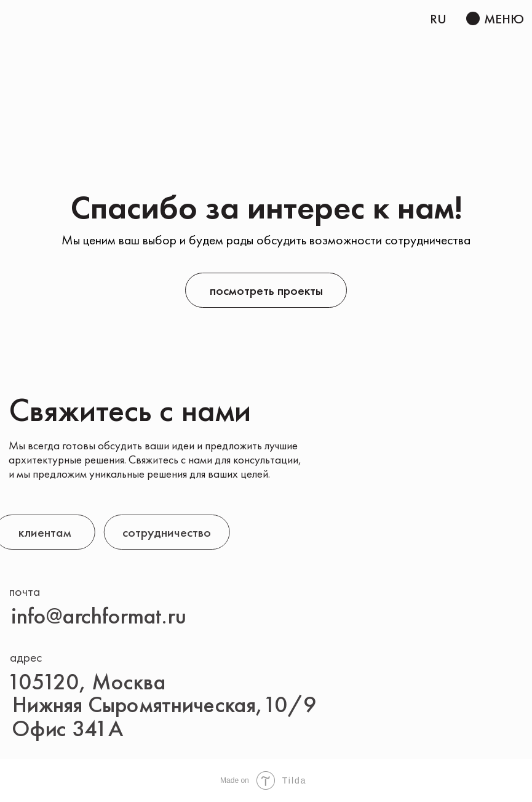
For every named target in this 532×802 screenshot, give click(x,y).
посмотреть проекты (266, 290)
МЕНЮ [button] (504, 19)
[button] (473, 18)
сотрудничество (145, 532)
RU (438, 19)
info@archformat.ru (99, 616)
